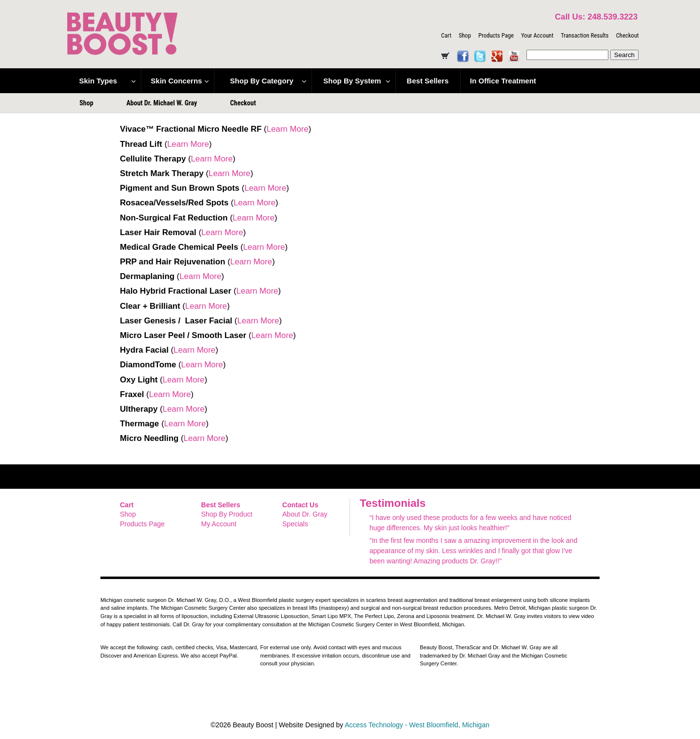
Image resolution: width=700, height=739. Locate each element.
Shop (465, 35)
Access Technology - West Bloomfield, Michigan (417, 725)
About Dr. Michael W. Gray (162, 103)
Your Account (537, 35)
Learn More (288, 129)
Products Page (496, 35)
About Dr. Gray (305, 514)
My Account (219, 524)
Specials (295, 524)
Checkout (628, 35)
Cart (446, 35)
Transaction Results (584, 35)
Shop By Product (227, 514)
